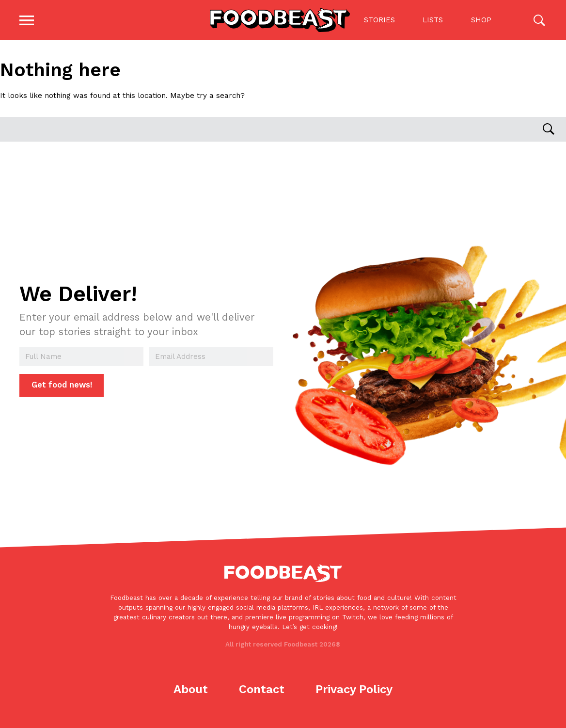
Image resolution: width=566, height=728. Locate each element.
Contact (262, 692)
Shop (479, 22)
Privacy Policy (354, 692)
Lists (431, 22)
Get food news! (62, 388)
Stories (377, 22)
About (191, 692)
